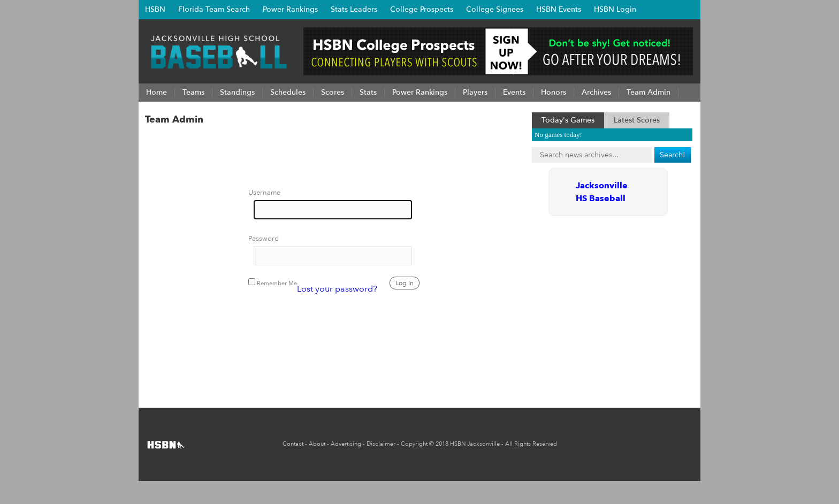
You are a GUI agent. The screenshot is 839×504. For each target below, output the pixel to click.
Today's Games (568, 120)
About (317, 444)
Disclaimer (381, 444)
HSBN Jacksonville (475, 444)
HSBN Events (559, 9)
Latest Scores (637, 120)
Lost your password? (337, 289)
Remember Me (273, 283)
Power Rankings (290, 9)
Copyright (414, 444)
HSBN (155, 9)
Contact (293, 444)
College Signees (495, 9)
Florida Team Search (214, 9)
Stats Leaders (354, 9)
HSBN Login (615, 9)
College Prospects (422, 9)
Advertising (346, 444)
